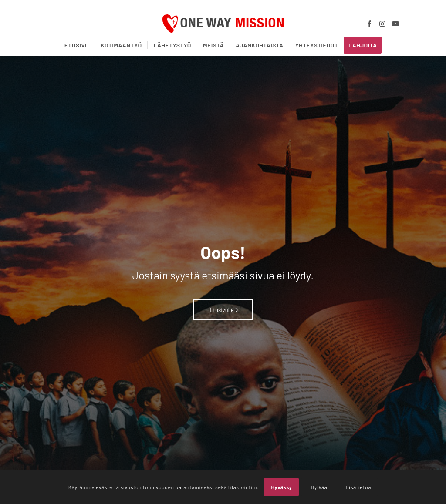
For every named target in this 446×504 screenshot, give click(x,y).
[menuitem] (77, 45)
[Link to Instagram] (382, 24)
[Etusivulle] (223, 310)
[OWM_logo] (223, 24)
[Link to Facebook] (369, 24)
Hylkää (319, 487)
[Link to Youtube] (395, 24)
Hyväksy (281, 487)
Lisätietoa (358, 487)
